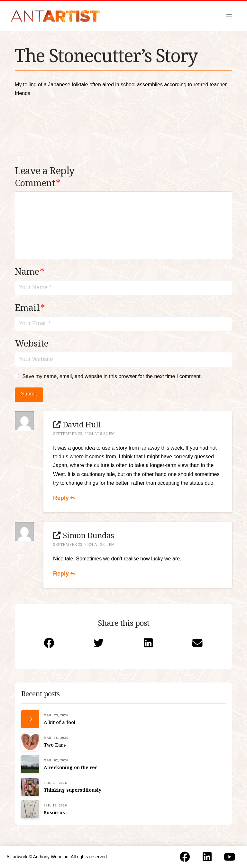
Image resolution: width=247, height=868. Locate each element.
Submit (29, 394)
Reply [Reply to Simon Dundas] (64, 574)
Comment (38, 183)
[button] (229, 16)
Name (30, 271)
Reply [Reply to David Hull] (64, 498)
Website (32, 343)
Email (30, 307)
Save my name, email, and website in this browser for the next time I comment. (112, 376)
